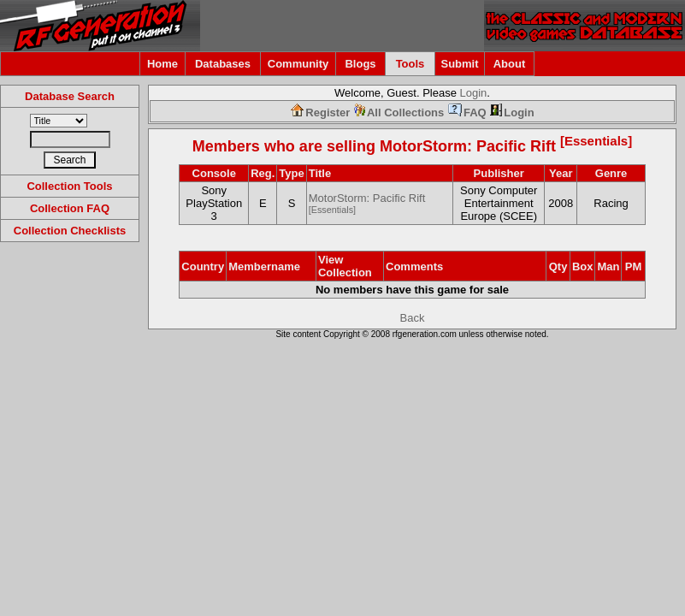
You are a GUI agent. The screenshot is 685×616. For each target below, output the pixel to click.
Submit (459, 64)
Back (413, 318)
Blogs (360, 64)
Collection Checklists (70, 231)
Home (162, 64)
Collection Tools (69, 186)
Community (298, 64)
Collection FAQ (70, 208)
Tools (410, 64)
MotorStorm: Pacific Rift (506, 146)
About (510, 64)
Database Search (70, 96)
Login (474, 93)
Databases (223, 64)
